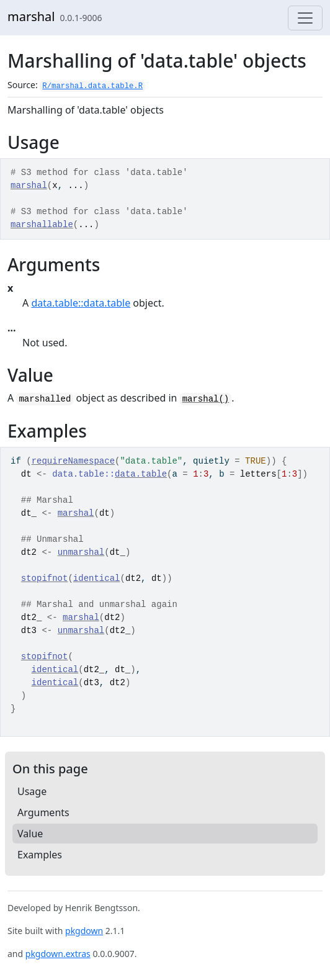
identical (97, 578)
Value (30, 834)
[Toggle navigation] (305, 18)
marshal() (206, 399)
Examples (40, 855)
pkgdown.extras (58, 954)
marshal (31, 16)
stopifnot (45, 578)
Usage (32, 791)
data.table (141, 474)
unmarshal (81, 552)
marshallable (42, 225)
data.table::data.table (81, 303)
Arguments (43, 812)
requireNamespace (73, 461)
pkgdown (84, 931)
